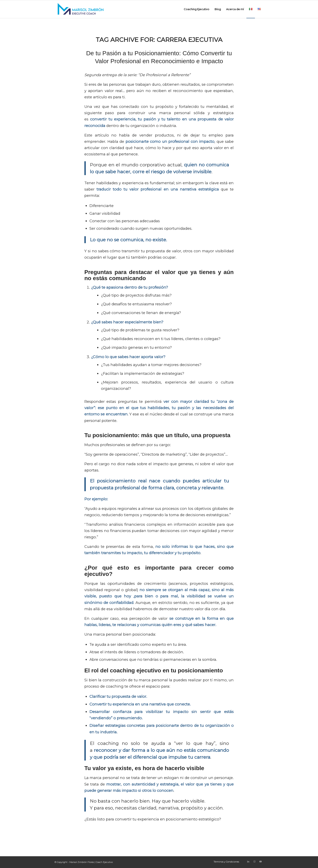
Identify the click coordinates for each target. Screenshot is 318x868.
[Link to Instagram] (254, 861)
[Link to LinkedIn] (248, 861)
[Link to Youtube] (260, 861)
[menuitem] (197, 9)
